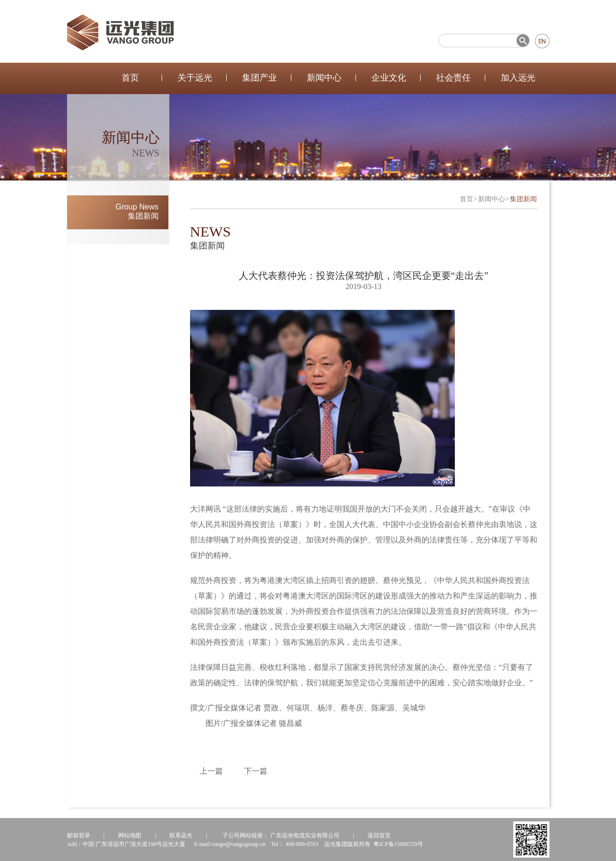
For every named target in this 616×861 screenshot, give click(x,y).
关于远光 (195, 78)
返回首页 (379, 835)
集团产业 (260, 78)
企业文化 (389, 78)
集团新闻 (523, 199)
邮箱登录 (79, 835)
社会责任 (453, 78)
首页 (130, 78)
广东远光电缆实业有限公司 (305, 835)
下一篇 (256, 771)
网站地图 (130, 835)
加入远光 (518, 78)
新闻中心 (324, 78)
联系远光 (181, 835)
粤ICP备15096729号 (398, 844)
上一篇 (211, 771)
